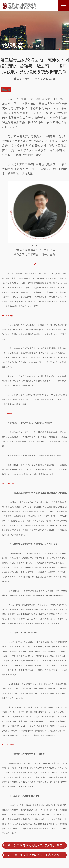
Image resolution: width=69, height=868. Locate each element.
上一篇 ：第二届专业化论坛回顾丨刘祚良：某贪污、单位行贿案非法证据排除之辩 (35, 845)
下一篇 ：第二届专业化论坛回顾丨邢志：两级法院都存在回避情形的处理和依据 (35, 855)
